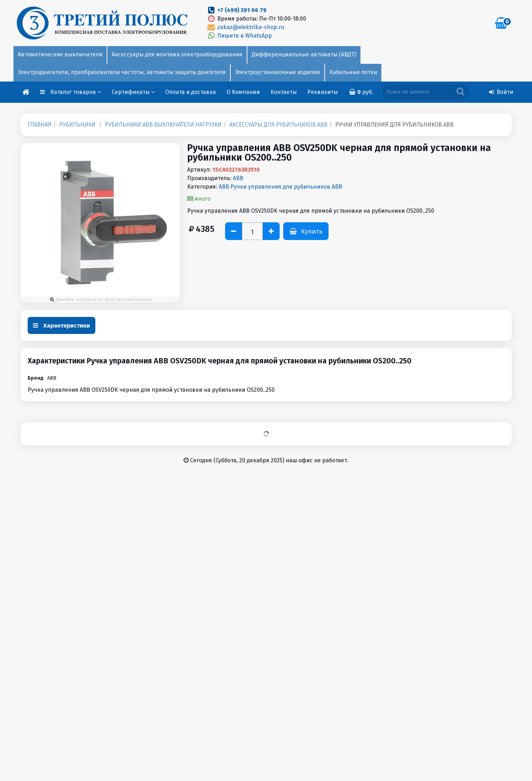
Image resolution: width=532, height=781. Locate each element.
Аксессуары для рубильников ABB (278, 125)
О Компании (243, 92)
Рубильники (77, 125)
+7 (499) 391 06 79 (242, 10)
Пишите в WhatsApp (239, 36)
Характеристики (61, 326)
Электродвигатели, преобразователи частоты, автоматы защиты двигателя (122, 72)
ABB (238, 178)
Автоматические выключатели (60, 54)
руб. (361, 92)
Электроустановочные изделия (278, 72)
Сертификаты (133, 92)
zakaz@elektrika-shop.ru (245, 27)
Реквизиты (323, 92)
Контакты (284, 92)
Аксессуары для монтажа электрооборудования (177, 54)
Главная (40, 125)
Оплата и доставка (191, 92)
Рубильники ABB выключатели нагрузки (163, 125)
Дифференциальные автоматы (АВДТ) (304, 54)
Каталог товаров (76, 92)
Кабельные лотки (353, 72)
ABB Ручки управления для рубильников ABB (280, 187)
